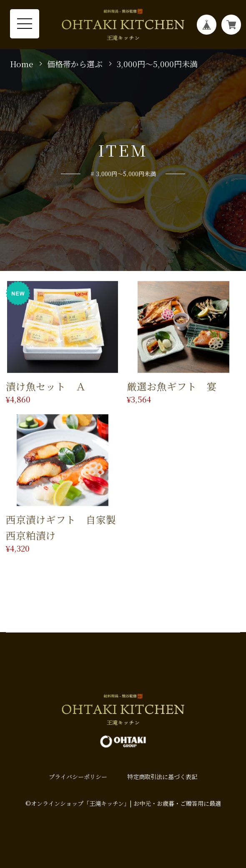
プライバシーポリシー (78, 777)
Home (22, 64)
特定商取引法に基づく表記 (162, 777)
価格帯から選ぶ (75, 64)
